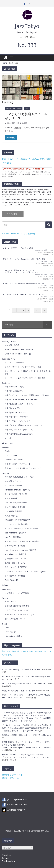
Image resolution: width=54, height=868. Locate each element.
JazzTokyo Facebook (17, 799)
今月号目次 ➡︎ (13, 214)
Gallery (5, 585)
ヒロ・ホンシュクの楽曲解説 (17, 524)
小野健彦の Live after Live (16, 559)
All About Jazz (8, 443)
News (27, 109)
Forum (5, 858)
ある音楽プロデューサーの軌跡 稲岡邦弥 (22, 541)
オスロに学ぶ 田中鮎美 (15, 576)
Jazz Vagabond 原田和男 (16, 533)
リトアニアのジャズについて (17, 610)
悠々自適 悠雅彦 (12, 345)
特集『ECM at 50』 (13, 408)
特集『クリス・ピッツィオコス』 (19, 421)
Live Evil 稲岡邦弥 (13, 537)
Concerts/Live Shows (14, 460)
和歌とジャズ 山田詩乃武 (16, 567)
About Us (7, 855)
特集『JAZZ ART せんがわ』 (16, 412)
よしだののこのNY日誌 (14, 362)
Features (6, 383)
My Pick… (9, 438)
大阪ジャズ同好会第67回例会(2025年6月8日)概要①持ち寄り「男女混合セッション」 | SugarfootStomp (27, 728)
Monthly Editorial (9, 342)
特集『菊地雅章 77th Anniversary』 (19, 434)
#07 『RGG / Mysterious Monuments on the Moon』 (25, 683)
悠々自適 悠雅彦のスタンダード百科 (20, 477)
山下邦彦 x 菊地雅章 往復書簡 (17, 606)
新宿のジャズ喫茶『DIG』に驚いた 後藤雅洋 (21, 735)
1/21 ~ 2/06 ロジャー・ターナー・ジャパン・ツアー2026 (23, 294)
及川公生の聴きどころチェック (18, 464)
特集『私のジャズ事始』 (15, 387)
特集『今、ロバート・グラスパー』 (19, 430)
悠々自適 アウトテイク (14, 481)
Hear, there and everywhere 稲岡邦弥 (20, 550)
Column (5, 473)
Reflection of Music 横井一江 (18, 490)
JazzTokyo (27, 26)
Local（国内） (45, 261)
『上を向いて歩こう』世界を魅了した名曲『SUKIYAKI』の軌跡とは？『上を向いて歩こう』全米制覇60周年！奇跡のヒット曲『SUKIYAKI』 (26, 718)
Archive (5, 598)
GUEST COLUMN (12, 580)
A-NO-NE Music (23, 831)
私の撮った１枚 (11, 516)
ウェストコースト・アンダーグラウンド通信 (23, 367)
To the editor (9, 861)
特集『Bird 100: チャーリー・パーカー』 (22, 399)
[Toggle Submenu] (47, 325)
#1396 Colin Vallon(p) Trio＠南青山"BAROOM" (22, 669)
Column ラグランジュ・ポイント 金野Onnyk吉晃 (26, 571)
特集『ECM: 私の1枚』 (14, 391)
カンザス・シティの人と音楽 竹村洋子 (21, 528)
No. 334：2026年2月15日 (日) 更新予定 (19, 234)
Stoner (46, 735)
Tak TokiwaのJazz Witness (16, 503)
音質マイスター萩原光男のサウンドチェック (23, 468)
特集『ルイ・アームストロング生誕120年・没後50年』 (28, 395)
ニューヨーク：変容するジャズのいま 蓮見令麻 (25, 378)
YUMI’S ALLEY (11, 602)
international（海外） (14, 109)
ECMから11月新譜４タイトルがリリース (26, 116)
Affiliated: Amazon (16, 810)
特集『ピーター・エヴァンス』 (18, 417)
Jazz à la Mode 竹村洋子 (16, 554)
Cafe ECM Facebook (17, 805)
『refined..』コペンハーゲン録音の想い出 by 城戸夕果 (24, 725)
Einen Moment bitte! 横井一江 (18, 354)
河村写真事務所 (11, 498)
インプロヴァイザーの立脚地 (17, 593)
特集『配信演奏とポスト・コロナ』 (19, 404)
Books (7, 451)
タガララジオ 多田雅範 (15, 546)
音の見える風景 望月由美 (16, 494)
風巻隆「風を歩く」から (15, 563)
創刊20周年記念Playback (15, 619)
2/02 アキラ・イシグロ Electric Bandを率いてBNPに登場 (24, 259)
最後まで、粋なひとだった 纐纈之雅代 (19, 691)
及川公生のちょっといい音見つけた (19, 614)
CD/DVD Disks (11, 455)
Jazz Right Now (9, 359)
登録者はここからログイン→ (14, 775)
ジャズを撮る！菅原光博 (15, 507)
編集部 (24, 123)
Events (8, 627)
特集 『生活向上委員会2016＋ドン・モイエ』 (24, 425)
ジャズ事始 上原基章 (13, 511)
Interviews (6, 589)
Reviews (6, 448)
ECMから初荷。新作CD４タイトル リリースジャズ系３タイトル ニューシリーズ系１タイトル (21, 271)
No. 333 (27, 45)
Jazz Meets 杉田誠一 (13, 485)
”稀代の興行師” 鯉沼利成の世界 (18, 520)
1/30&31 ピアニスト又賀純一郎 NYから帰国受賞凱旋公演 (23, 283)
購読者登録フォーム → (12, 778)
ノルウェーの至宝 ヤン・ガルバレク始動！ (18, 248)
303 (37, 310)
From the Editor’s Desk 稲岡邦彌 (19, 349)
